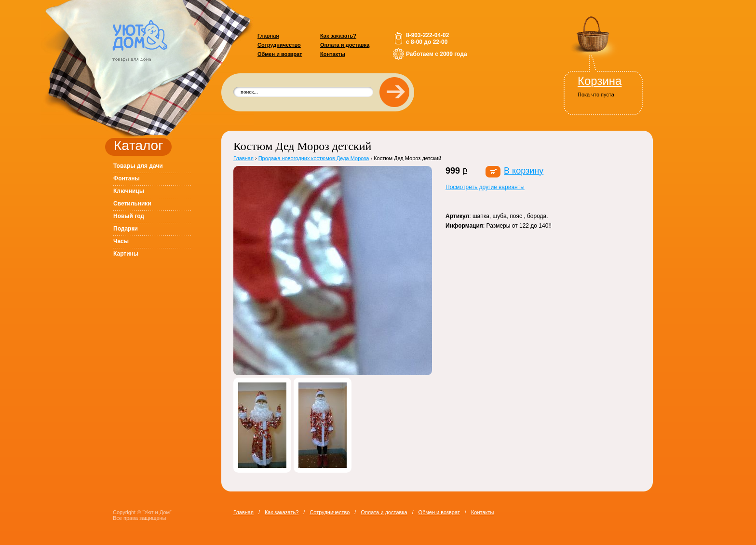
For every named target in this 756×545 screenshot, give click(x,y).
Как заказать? (338, 36)
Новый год (129, 216)
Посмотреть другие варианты (485, 187)
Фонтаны (127, 178)
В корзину (524, 171)
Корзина (600, 81)
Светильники (132, 204)
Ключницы (129, 191)
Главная (268, 36)
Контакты (333, 54)
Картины (126, 254)
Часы (121, 241)
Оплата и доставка (345, 45)
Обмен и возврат (280, 54)
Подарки (126, 229)
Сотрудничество (279, 45)
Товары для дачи (138, 166)
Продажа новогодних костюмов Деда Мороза (314, 158)
